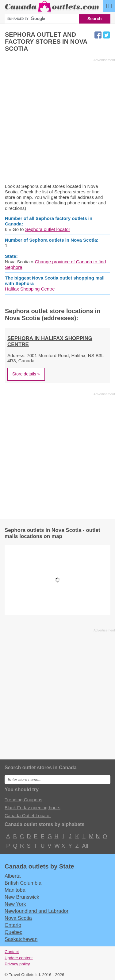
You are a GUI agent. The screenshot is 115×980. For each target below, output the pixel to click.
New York (15, 904)
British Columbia (23, 883)
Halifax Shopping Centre (30, 289)
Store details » (26, 374)
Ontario (13, 925)
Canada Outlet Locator (28, 815)
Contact (12, 952)
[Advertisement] (57, 121)
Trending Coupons (23, 800)
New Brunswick (22, 897)
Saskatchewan (21, 939)
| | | (109, 6)
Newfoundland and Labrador (36, 911)
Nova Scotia (18, 918)
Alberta (13, 876)
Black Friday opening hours (33, 808)
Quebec (13, 932)
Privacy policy (17, 964)
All (85, 846)
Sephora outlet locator (48, 229)
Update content (19, 958)
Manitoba (15, 890)
